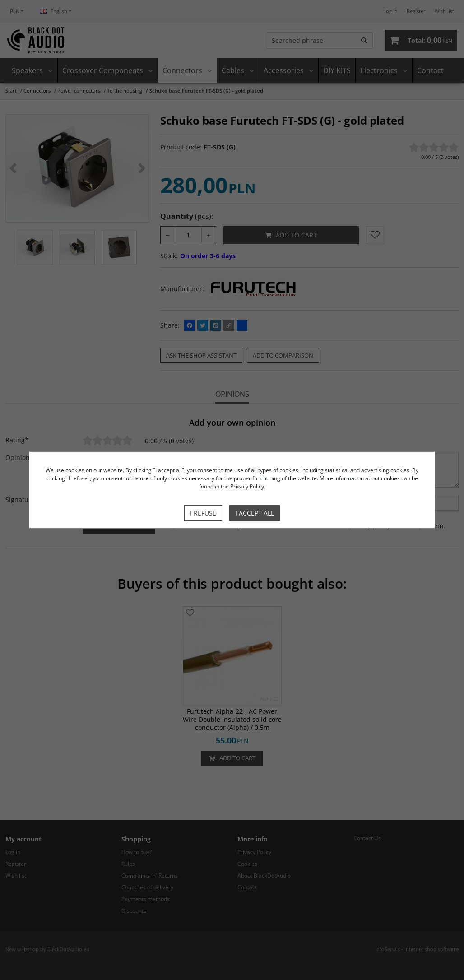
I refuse (203, 513)
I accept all (255, 513)
